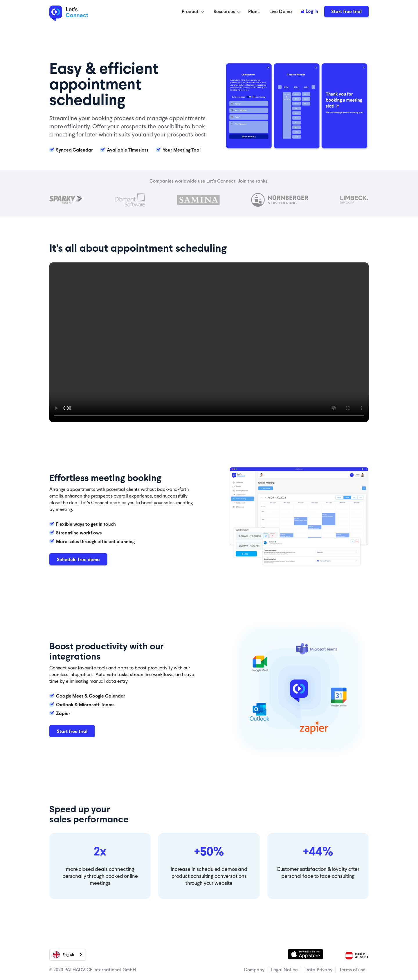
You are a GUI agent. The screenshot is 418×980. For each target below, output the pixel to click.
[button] (193, 12)
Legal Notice (284, 970)
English (63, 955)
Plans (254, 11)
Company (254, 970)
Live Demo (280, 11)
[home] (74, 14)
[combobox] (68, 955)
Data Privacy (319, 970)
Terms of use (352, 970)
